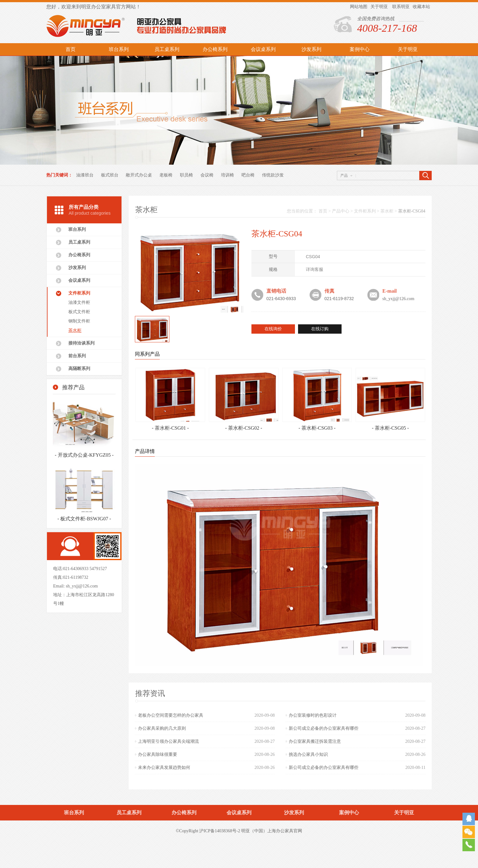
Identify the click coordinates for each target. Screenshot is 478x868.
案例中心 (360, 49)
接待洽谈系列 (81, 343)
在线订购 (320, 329)
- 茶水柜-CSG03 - (317, 428)
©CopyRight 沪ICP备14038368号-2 (208, 831)
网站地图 (359, 7)
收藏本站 (421, 7)
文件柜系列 (79, 293)
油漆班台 (85, 175)
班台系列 (119, 49)
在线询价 (273, 329)
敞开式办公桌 (139, 175)
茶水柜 (75, 330)
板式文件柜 (79, 312)
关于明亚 (379, 7)
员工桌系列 (167, 49)
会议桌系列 (263, 49)
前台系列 (77, 356)
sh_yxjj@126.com (82, 586)
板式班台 (110, 175)
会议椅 (207, 175)
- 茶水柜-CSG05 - (390, 428)
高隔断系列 (79, 369)
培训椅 (228, 175)
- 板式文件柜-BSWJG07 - (84, 520)
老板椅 (166, 175)
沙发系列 (311, 49)
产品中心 (341, 211)
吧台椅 (248, 175)
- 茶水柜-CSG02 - (244, 428)
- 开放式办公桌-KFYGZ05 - (84, 456)
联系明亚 (401, 7)
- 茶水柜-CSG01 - (170, 428)
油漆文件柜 (79, 302)
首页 (71, 49)
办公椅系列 (215, 49)
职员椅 (186, 175)
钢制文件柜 (79, 321)
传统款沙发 (273, 175)
